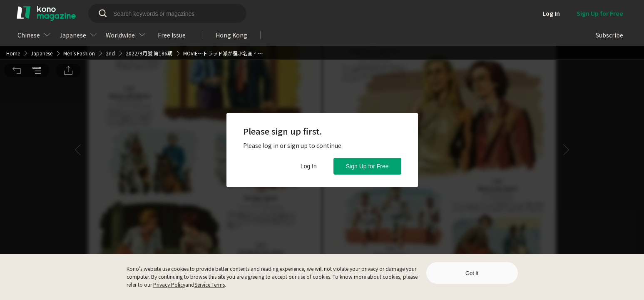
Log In (309, 166)
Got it (472, 273)
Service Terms (210, 284)
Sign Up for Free (367, 166)
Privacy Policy (169, 284)
